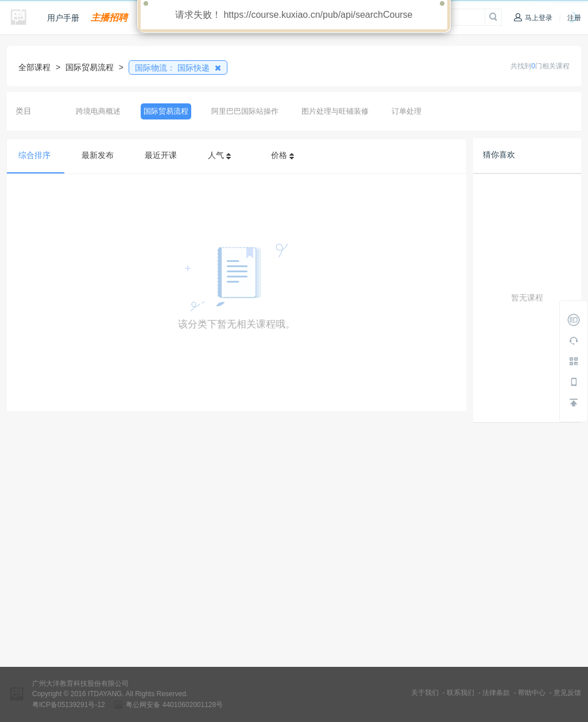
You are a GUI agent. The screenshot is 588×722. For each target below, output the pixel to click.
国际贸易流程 (166, 111)
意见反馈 (567, 693)
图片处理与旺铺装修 (335, 111)
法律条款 (496, 693)
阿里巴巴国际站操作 (245, 111)
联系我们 (461, 693)
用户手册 (63, 18)
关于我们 (425, 693)
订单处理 (407, 111)
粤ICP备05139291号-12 (69, 705)
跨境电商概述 (98, 111)
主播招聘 (109, 18)
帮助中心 (532, 693)
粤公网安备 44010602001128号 (174, 705)
